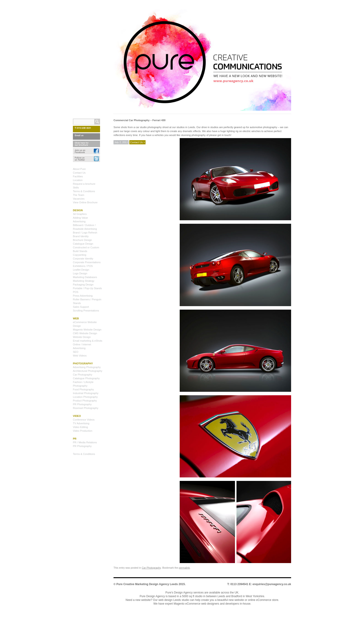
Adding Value (80, 218)
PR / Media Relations (85, 442)
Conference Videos (84, 420)
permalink (184, 568)
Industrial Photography (86, 393)
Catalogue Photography (86, 378)
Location (78, 180)
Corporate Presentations (87, 262)
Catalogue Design (83, 244)
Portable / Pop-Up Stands (87, 288)
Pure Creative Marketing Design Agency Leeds (147, 584)
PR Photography (82, 404)
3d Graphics (80, 214)
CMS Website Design (85, 333)
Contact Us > (137, 142)
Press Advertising (83, 296)
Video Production (83, 431)
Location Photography (85, 397)
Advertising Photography (87, 367)
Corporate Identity (83, 259)
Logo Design (80, 273)
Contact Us (79, 173)
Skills (76, 188)
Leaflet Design (81, 270)
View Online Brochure (85, 202)
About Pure (79, 169)
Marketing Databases (85, 277)
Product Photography (85, 401)
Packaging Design (83, 285)
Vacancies (79, 199)
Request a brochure (84, 184)
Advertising (79, 221)
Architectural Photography (88, 371)
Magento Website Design (87, 330)
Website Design (82, 337)
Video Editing (80, 427)
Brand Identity (81, 236)
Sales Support (81, 307)
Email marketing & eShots (88, 341)
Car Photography (151, 568)
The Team (79, 195)
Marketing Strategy (84, 281)
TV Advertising (81, 423)
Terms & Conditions (84, 191)
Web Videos (80, 356)
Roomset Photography (86, 408)
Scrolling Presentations (86, 311)
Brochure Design (82, 240)
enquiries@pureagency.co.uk (272, 584)
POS (76, 292)
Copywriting (80, 255)
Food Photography (83, 389)
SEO (76, 352)
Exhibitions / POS (83, 266)
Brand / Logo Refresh (85, 233)
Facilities (78, 176)
